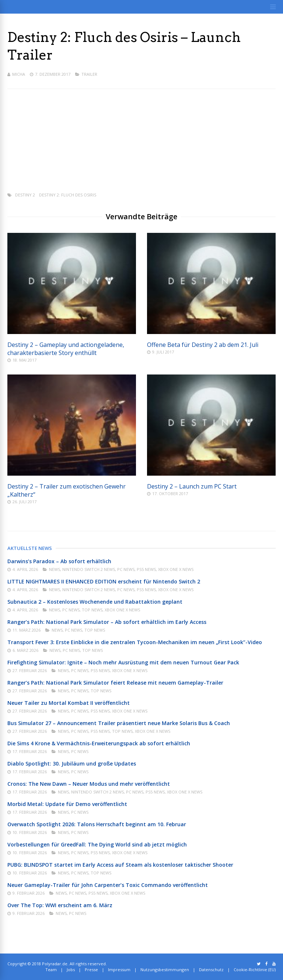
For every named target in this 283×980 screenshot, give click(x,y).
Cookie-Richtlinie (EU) (255, 970)
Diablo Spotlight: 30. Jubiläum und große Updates (72, 764)
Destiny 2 (25, 195)
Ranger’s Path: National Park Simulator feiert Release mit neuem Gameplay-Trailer (115, 683)
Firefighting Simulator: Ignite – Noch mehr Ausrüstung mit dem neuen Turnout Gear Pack (123, 662)
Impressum (119, 970)
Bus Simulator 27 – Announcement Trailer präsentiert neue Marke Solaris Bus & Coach (119, 723)
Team (51, 970)
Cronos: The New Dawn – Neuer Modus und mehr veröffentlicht (89, 784)
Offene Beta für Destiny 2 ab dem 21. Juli (203, 345)
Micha (19, 74)
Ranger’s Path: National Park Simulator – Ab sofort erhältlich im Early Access (107, 622)
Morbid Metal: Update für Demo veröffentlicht (67, 804)
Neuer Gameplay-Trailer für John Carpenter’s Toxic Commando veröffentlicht (108, 885)
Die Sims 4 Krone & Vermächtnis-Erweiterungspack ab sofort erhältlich (99, 743)
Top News (92, 610)
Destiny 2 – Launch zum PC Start (192, 486)
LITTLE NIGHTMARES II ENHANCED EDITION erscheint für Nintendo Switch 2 (104, 581)
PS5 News (146, 569)
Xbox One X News (176, 569)
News (55, 569)
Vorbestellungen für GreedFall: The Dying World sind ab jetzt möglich (97, 844)
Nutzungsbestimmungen (165, 970)
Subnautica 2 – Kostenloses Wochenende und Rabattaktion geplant (95, 602)
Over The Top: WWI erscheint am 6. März (60, 905)
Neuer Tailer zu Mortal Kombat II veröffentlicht (69, 703)
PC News (126, 569)
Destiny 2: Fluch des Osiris (68, 195)
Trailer (89, 74)
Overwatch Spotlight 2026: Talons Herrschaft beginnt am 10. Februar (97, 824)
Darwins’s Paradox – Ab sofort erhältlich (59, 561)
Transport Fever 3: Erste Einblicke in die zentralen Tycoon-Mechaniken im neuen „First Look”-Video (135, 642)
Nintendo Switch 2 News (89, 569)
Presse (91, 970)
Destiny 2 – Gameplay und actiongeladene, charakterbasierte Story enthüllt (66, 349)
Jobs (71, 970)
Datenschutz (211, 970)
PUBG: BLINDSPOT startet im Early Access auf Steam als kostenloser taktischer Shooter (120, 865)
